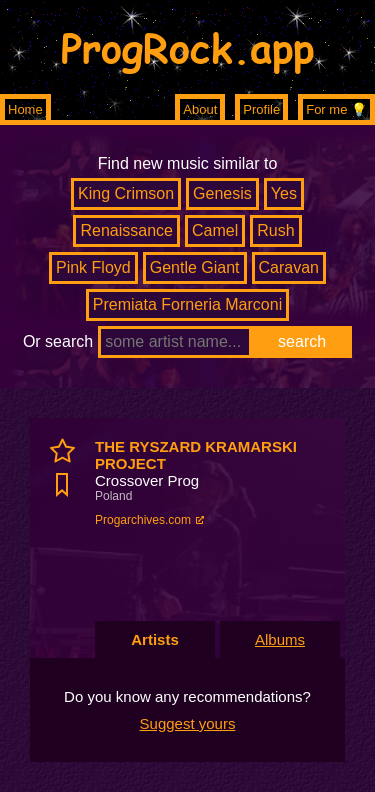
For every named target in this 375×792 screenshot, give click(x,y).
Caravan (289, 267)
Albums (280, 639)
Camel (215, 230)
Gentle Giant (195, 267)
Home (25, 109)
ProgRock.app (187, 47)
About (200, 109)
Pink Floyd (93, 267)
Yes (284, 193)
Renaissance (126, 230)
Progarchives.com (143, 520)
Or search (58, 341)
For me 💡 (336, 109)
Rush (275, 230)
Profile (261, 109)
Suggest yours (188, 723)
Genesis (222, 193)
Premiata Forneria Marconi (187, 304)
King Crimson (126, 193)
